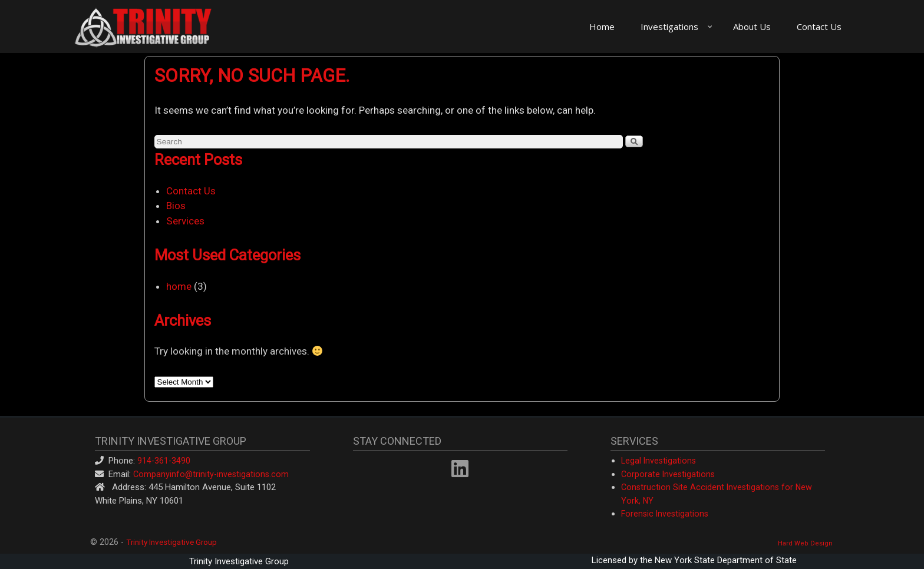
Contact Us (191, 191)
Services (185, 221)
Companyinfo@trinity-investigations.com (211, 474)
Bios (176, 206)
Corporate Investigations (668, 474)
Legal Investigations (659, 461)
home (179, 286)
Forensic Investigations (665, 514)
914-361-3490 (164, 461)
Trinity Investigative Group (171, 542)
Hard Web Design (805, 543)
